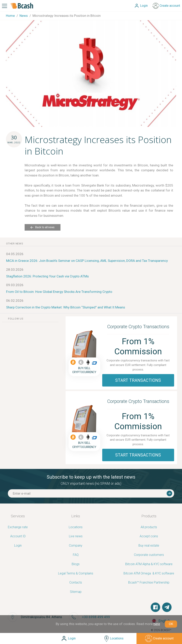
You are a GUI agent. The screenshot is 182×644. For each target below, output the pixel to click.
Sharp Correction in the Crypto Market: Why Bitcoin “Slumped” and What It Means (66, 307)
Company (76, 546)
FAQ (76, 555)
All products (149, 527)
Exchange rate (18, 527)
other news (15, 244)
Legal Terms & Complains (76, 574)
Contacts (76, 583)
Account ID (18, 536)
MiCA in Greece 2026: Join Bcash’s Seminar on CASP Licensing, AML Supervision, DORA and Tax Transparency (87, 261)
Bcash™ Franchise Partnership (149, 583)
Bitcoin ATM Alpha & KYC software (149, 564)
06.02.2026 (15, 301)
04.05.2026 (15, 254)
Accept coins (149, 536)
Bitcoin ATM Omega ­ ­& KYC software (149, 574)
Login (18, 546)
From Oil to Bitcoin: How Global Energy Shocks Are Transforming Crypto (59, 292)
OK (171, 624)
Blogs (76, 564)
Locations (76, 527)
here (157, 624)
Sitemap (76, 592)
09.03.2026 (15, 285)
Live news (76, 536)
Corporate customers (149, 555)
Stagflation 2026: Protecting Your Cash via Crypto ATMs (47, 276)
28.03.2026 (15, 270)
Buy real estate (149, 546)
